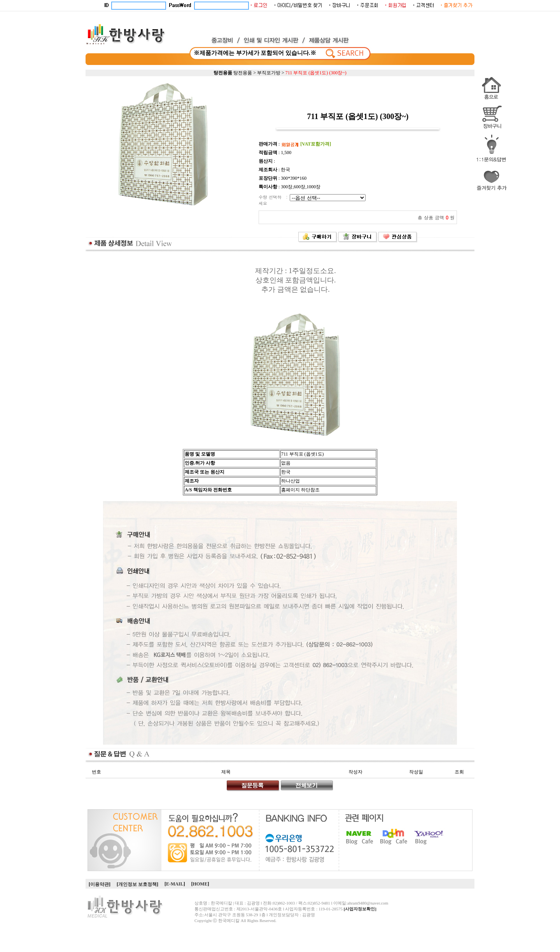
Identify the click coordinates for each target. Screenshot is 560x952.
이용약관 (100, 884)
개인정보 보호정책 (137, 884)
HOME (200, 884)
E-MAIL (175, 884)
